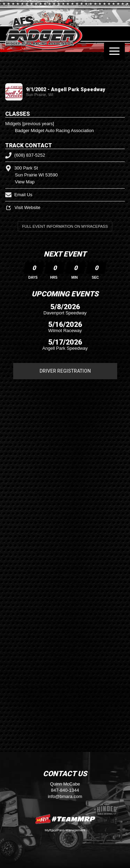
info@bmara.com (65, 796)
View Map (25, 182)
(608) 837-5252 (25, 155)
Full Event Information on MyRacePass (65, 226)
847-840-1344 (65, 790)
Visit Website (23, 207)
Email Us (19, 195)
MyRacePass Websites (65, 819)
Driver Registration (65, 371)
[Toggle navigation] (114, 51)
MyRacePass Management (65, 830)
